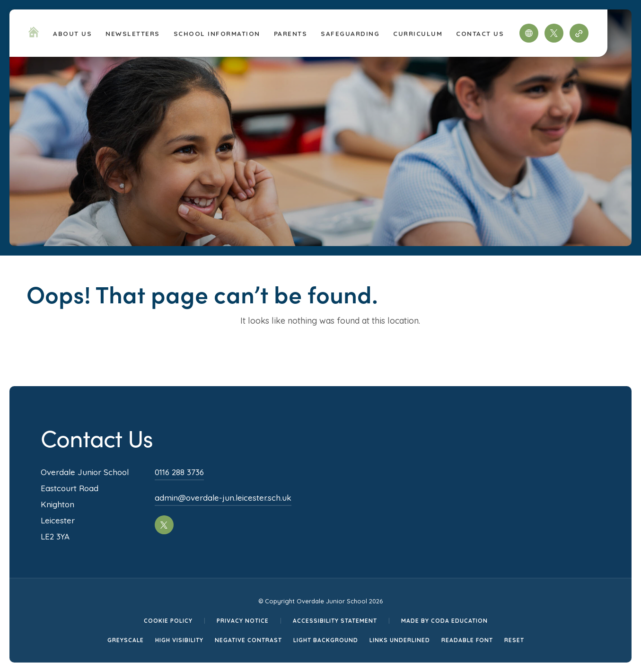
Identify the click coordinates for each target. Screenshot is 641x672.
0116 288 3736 (179, 472)
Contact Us (480, 33)
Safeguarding (350, 33)
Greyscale (126, 640)
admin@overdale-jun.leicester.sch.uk (223, 498)
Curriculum (418, 33)
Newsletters (133, 33)
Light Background (326, 640)
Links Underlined (400, 640)
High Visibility (179, 640)
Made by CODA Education (444, 621)
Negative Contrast (248, 640)
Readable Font (467, 640)
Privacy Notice (243, 621)
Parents (291, 33)
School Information (217, 33)
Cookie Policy (168, 621)
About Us (72, 33)
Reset (514, 640)
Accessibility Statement (335, 621)
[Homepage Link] (34, 35)
